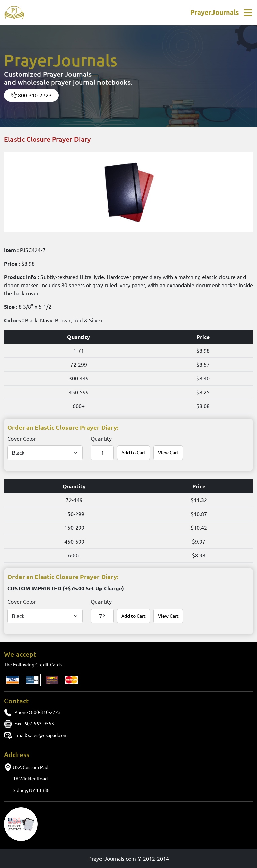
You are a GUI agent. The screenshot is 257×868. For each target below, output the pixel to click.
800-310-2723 (31, 95)
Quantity (101, 439)
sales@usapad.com (41, 735)
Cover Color (22, 439)
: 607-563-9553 (34, 724)
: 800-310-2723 (37, 712)
